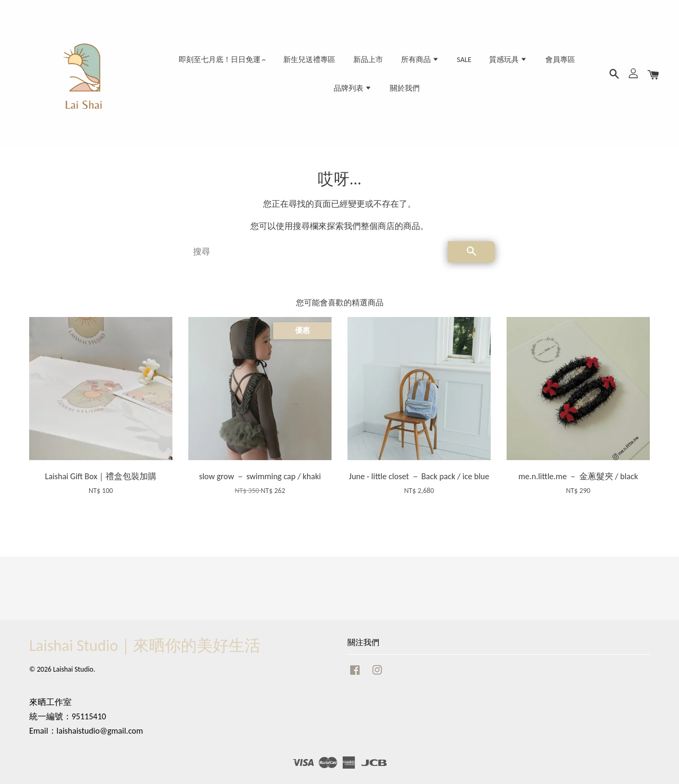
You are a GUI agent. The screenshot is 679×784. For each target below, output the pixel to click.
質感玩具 (508, 60)
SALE (464, 60)
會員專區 (560, 60)
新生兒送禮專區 (309, 60)
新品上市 (368, 60)
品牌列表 (353, 88)
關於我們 (405, 88)
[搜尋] (316, 252)
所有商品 (420, 60)
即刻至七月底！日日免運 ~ (222, 60)
